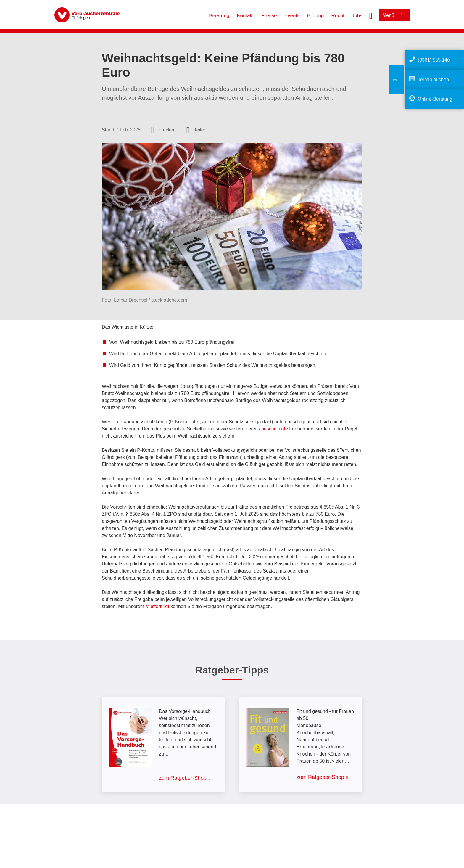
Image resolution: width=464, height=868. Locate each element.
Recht (338, 16)
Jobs (357, 16)
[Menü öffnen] (394, 15)
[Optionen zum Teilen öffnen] (196, 130)
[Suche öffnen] (371, 15)
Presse (269, 16)
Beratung (219, 16)
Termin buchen (433, 79)
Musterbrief (157, 606)
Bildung (316, 16)
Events (292, 16)
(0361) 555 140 (434, 60)
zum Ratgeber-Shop (183, 778)
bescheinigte (275, 429)
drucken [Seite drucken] (167, 130)
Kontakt (245, 16)
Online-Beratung (435, 99)
